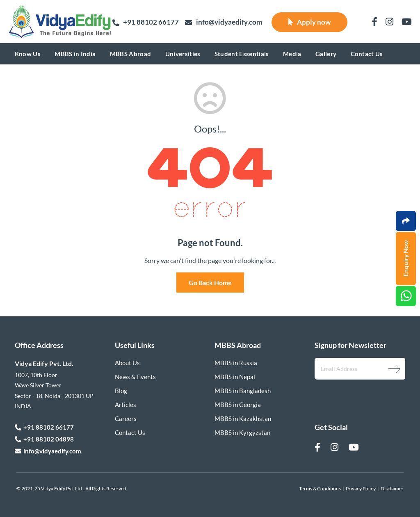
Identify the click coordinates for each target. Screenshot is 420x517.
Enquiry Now (406, 259)
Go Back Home (210, 283)
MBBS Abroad (131, 54)
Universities (183, 54)
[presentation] (358, 395)
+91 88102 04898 (44, 439)
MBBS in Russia (236, 363)
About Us (127, 363)
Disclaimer (392, 488)
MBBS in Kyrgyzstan (242, 432)
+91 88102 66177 (145, 22)
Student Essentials (242, 54)
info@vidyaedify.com (224, 23)
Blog (121, 391)
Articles (126, 405)
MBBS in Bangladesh (243, 391)
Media (292, 54)
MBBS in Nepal (235, 377)
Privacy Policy (361, 488)
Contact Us (367, 54)
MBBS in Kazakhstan (243, 419)
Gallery (326, 54)
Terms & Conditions (320, 488)
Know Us (28, 54)
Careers (126, 419)
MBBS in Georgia (238, 405)
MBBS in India (75, 54)
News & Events (135, 377)
